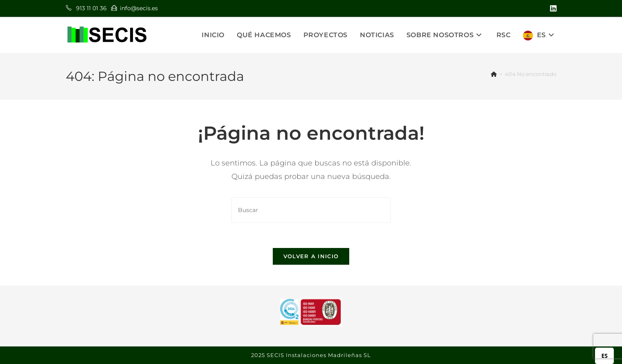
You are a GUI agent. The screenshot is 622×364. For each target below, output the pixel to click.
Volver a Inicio (311, 256)
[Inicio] (494, 74)
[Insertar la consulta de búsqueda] (311, 210)
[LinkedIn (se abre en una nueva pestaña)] (552, 9)
